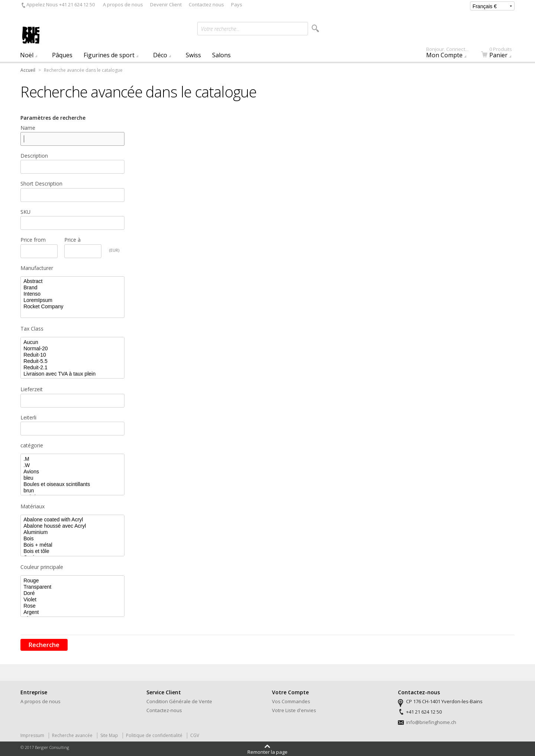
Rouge (72, 581)
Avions (72, 472)
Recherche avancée (72, 735)
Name (28, 128)
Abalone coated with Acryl (72, 520)
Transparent (72, 587)
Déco (160, 55)
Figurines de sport (109, 55)
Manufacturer (37, 268)
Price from (33, 240)
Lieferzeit (32, 389)
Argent (72, 612)
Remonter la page (267, 752)
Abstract (72, 281)
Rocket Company (72, 307)
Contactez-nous (164, 710)
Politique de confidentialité (154, 735)
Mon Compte (451, 54)
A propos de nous (123, 4)
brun (72, 491)
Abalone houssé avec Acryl (72, 526)
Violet (72, 600)
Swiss (193, 55)
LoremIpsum (72, 300)
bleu (72, 478)
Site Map (109, 735)
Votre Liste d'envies (294, 710)
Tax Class (32, 329)
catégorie (32, 445)
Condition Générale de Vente (179, 701)
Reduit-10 (72, 355)
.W (72, 465)
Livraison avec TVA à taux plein (72, 374)
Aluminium (72, 532)
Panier (501, 54)
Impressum (32, 735)
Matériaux (33, 506)
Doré (72, 593)
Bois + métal (72, 545)
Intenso (72, 294)
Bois (72, 539)
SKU (25, 212)
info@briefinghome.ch (431, 722)
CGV (195, 735)
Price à (72, 240)
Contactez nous (206, 4)
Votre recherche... (220, 29)
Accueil (28, 70)
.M (72, 459)
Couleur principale (42, 567)
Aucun (72, 342)
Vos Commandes (291, 701)
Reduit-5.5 (72, 361)
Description (34, 156)
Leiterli (28, 417)
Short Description (41, 184)
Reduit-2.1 (72, 368)
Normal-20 (72, 349)
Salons (221, 55)
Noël (27, 55)
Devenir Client (166, 4)
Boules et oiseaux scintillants (72, 484)
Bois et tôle (72, 551)
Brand (72, 288)
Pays (237, 4)
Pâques (62, 55)
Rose (72, 606)
